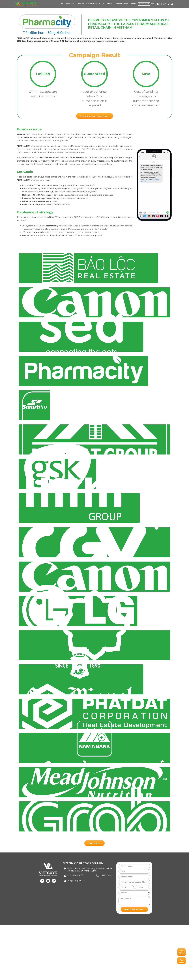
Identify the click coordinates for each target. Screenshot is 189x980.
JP (164, 4)
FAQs (102, 4)
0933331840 (106, 930)
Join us (133, 4)
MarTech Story (121, 4)
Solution (80, 4)
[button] (181, 952)
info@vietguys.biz (76, 936)
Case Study (91, 4)
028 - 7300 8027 (75, 930)
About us (70, 4)
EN (159, 4)
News (109, 4)
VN (153, 4)
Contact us (144, 4)
